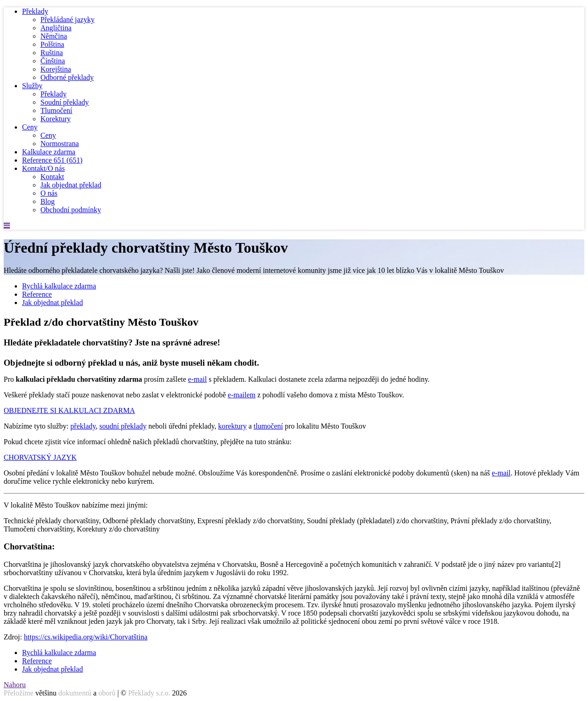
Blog (48, 201)
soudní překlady (123, 426)
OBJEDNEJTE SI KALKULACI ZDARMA (69, 410)
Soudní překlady (65, 102)
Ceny (30, 127)
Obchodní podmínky (71, 210)
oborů (107, 693)
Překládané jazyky (68, 20)
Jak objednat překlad (71, 185)
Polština (52, 44)
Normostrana (60, 144)
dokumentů (75, 693)
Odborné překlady (67, 77)
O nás (49, 193)
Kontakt (52, 177)
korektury (232, 426)
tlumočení (268, 426)
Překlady (35, 11)
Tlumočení (56, 110)
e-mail (197, 379)
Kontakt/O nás (43, 168)
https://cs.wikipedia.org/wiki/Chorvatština (86, 637)
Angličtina (56, 28)
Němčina (54, 36)
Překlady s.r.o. (149, 693)
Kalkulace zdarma (49, 152)
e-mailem (242, 395)
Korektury (56, 119)
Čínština (53, 61)
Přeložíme (19, 693)
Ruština (52, 53)
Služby (32, 86)
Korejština (56, 69)
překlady (83, 426)
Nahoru (15, 685)
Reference (52, 160)
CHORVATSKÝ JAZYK (40, 457)
